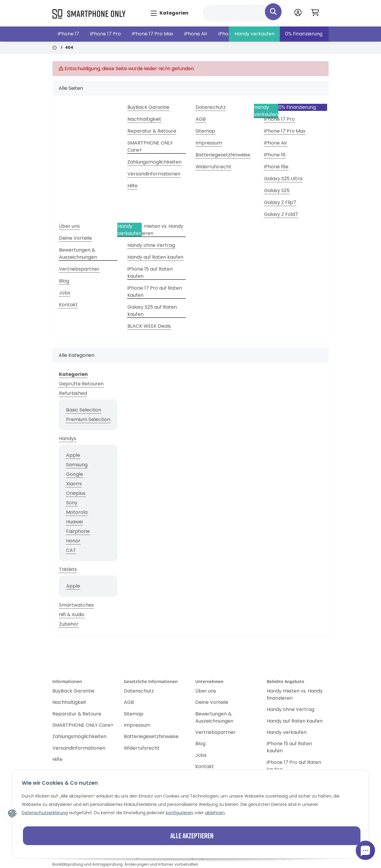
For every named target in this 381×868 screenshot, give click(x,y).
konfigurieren (179, 813)
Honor (73, 541)
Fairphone (78, 531)
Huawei (74, 522)
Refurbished (73, 393)
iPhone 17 (68, 34)
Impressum (209, 143)
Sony (72, 503)
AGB (201, 119)
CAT (71, 550)
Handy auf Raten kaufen (155, 257)
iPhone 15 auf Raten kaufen (150, 273)
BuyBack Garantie (148, 107)
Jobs (65, 293)
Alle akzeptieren (192, 835)
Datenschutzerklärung (45, 813)
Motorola (77, 512)
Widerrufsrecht (213, 167)
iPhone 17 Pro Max (153, 34)
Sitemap (205, 131)
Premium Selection (88, 419)
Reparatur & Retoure (152, 131)
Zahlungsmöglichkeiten (154, 162)
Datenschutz (211, 107)
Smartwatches (76, 605)
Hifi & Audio (72, 614)
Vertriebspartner (79, 269)
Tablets (68, 569)
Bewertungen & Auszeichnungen (78, 254)
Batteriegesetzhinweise (223, 155)
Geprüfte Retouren (81, 384)
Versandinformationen (154, 174)
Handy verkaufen (254, 34)
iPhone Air (196, 34)
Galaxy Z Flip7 (280, 202)
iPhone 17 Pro (106, 34)
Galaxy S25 (277, 190)
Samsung (77, 465)
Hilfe (132, 186)
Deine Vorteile (75, 238)
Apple (73, 455)
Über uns (69, 226)
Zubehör (69, 624)
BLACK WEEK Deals (149, 326)
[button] (298, 13)
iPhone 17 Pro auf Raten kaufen (155, 292)
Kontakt (68, 305)
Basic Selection (84, 410)
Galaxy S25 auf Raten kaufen (152, 311)
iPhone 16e (276, 167)
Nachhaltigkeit (144, 119)
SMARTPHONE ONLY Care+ (150, 146)
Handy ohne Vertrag (151, 245)
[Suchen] (242, 13)
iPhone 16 (275, 155)
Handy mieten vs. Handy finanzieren (155, 230)
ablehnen (215, 813)
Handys (68, 438)
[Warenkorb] (317, 13)
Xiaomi (74, 484)
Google (75, 474)
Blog (64, 281)
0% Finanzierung (304, 34)
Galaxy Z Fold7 (281, 214)
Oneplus (76, 493)
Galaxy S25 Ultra (283, 179)
